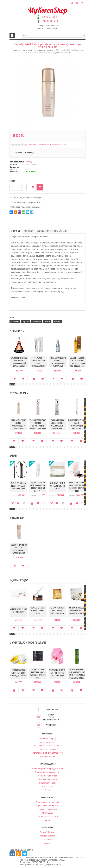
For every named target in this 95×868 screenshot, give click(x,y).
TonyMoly (28, 162)
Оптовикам (47, 812)
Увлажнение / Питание (45, 50)
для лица (57, 321)
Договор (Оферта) (47, 738)
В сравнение (24, 503)
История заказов (47, 835)
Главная (15, 50)
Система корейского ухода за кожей (47, 768)
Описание (18, 152)
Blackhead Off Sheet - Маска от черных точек (38, 611)
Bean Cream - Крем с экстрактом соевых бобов (57, 486)
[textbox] (53, 36)
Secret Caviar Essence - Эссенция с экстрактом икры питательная (57, 362)
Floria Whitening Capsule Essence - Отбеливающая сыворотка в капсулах (57, 425)
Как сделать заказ (47, 741)
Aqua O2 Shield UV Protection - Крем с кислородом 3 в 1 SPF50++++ (38, 486)
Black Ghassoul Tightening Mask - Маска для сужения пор (38, 673)
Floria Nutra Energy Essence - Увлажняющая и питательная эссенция (18, 425)
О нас (47, 789)
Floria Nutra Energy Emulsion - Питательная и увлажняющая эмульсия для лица (18, 549)
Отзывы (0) (30, 152)
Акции (47, 820)
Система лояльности (47, 779)
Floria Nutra (15, 321)
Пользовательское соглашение (47, 745)
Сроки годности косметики (48, 771)
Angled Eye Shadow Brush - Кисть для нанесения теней (18, 486)
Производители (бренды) (48, 801)
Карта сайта (47, 786)
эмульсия (26, 321)
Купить (40, 187)
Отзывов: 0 (33, 145)
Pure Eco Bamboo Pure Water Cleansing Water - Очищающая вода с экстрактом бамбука (77, 674)
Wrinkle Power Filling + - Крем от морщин (18, 611)
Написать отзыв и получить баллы (52, 145)
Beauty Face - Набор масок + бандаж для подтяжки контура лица (77, 486)
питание (47, 321)
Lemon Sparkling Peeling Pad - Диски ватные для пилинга (18, 673)
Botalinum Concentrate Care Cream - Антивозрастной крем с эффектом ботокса (38, 364)
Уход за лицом (27, 50)
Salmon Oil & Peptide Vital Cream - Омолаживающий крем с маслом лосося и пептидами (18, 362)
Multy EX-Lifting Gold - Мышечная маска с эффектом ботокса (77, 611)
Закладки (48, 839)
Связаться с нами (48, 782)
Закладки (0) (78, 3)
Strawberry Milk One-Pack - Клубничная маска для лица (57, 673)
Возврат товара (47, 756)
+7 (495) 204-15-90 (49, 21)
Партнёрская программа (48, 816)
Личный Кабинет (47, 831)
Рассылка (47, 842)
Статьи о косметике (47, 775)
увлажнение (37, 321)
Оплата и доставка (47, 749)
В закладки (33, 187)
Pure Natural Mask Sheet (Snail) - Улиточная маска (57, 611)
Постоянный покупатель (74, 3)
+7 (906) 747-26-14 (50, 17)
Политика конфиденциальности (48, 752)
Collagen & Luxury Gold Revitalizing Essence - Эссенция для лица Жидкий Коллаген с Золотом (77, 362)
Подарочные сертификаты (47, 805)
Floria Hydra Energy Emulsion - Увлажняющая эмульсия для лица (38, 424)
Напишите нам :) (51, 724)
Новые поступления (47, 809)
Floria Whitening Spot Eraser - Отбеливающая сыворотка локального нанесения (77, 426)
